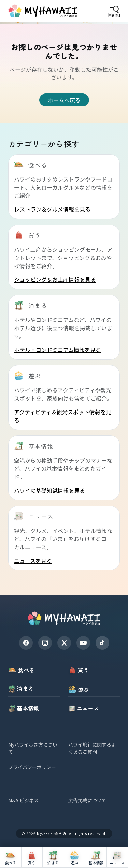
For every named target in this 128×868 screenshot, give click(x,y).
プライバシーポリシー (32, 767)
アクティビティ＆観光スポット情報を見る (63, 416)
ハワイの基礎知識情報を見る (49, 490)
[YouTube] (83, 643)
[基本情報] (96, 857)
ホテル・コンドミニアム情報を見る (58, 350)
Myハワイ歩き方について (33, 748)
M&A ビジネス (23, 800)
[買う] (32, 857)
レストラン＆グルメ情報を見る (52, 209)
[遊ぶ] (75, 857)
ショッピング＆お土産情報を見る (55, 279)
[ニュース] (118, 857)
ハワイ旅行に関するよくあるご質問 (92, 748)
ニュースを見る (33, 561)
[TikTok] (102, 643)
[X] (64, 643)
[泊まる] (53, 857)
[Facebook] (26, 643)
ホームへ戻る (64, 100)
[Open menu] (114, 11)
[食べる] (11, 857)
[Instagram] (45, 643)
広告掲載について (87, 800)
